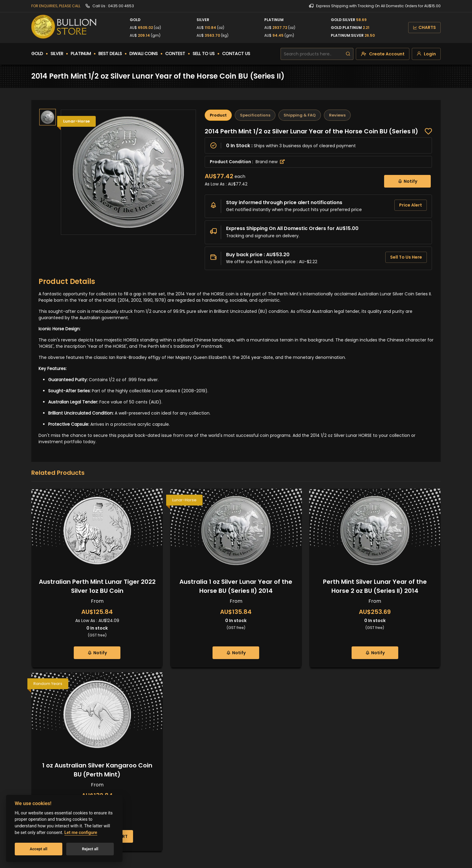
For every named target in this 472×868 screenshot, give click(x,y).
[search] (348, 54)
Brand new (270, 162)
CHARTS (424, 27)
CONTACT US (236, 54)
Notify (407, 181)
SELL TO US (204, 54)
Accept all (39, 849)
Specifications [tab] (255, 115)
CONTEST (175, 54)
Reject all (90, 849)
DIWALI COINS (144, 54)
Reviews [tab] (337, 115)
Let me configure (81, 833)
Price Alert (411, 205)
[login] (426, 54)
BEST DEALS (110, 54)
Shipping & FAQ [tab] (300, 115)
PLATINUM (81, 54)
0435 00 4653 (121, 6)
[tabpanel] (318, 199)
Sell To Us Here (406, 257)
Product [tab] (218, 115)
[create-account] (383, 54)
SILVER (57, 54)
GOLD (37, 54)
